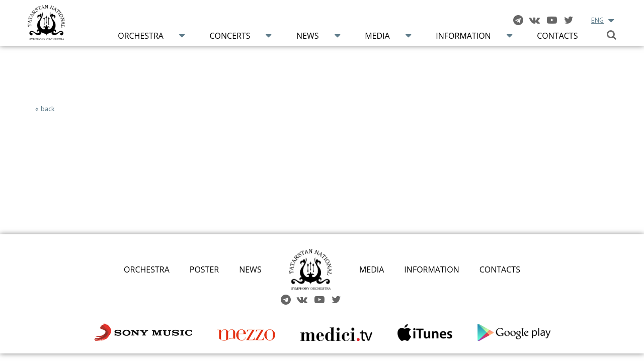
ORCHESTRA (147, 269)
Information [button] (463, 36)
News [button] (307, 36)
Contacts (557, 36)
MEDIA (372, 269)
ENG (597, 20)
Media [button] (377, 36)
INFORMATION (431, 269)
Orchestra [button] (141, 36)
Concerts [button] (230, 36)
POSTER (204, 269)
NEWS (250, 269)
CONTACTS (500, 269)
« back (45, 109)
